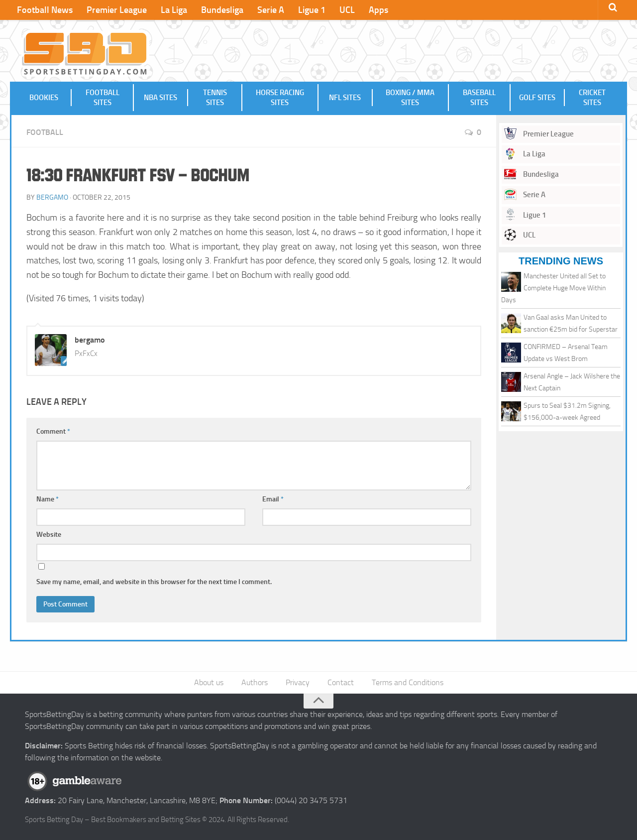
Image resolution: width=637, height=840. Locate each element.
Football (45, 132)
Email (273, 499)
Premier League (117, 10)
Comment (53, 431)
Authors (255, 682)
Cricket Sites (592, 98)
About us (209, 682)
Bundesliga (222, 10)
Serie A (271, 10)
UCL (347, 10)
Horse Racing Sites (280, 98)
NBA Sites (160, 98)
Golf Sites (537, 98)
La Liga (174, 10)
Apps (378, 10)
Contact (341, 682)
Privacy (298, 682)
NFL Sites (345, 98)
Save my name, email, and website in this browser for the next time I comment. (154, 582)
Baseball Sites (479, 98)
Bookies (44, 98)
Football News (45, 10)
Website (49, 535)
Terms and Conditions (408, 682)
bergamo (52, 197)
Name (48, 499)
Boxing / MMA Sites (410, 98)
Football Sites (103, 98)
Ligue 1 (312, 10)
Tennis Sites (215, 98)
